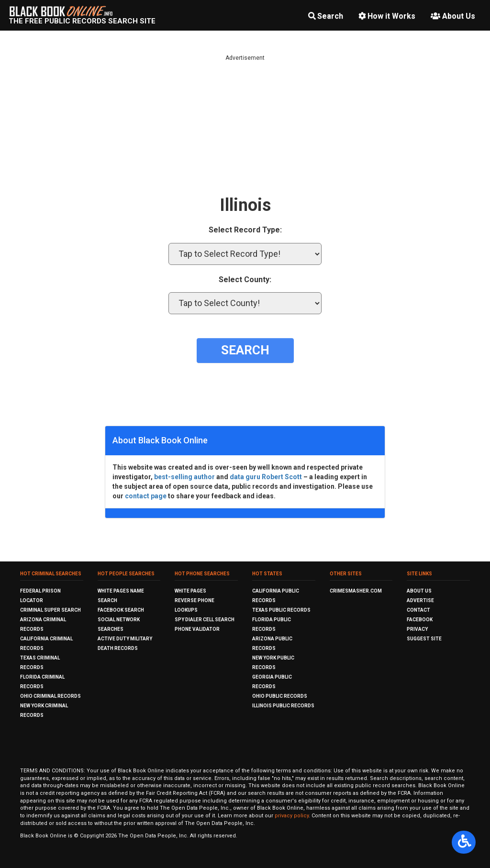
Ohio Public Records (280, 696)
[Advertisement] (245, 129)
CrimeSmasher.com (356, 591)
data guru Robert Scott (266, 477)
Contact (418, 610)
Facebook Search (121, 610)
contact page (146, 496)
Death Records (118, 648)
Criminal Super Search (50, 610)
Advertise (420, 600)
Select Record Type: (245, 230)
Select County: (245, 280)
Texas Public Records (281, 610)
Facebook (420, 620)
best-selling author (184, 477)
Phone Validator (197, 629)
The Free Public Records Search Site (82, 21)
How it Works (387, 16)
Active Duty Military (125, 639)
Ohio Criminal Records (50, 696)
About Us (453, 16)
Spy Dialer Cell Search (205, 620)
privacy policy (292, 816)
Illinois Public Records (283, 706)
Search (326, 16)
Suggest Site (424, 639)
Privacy (417, 629)
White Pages (190, 591)
